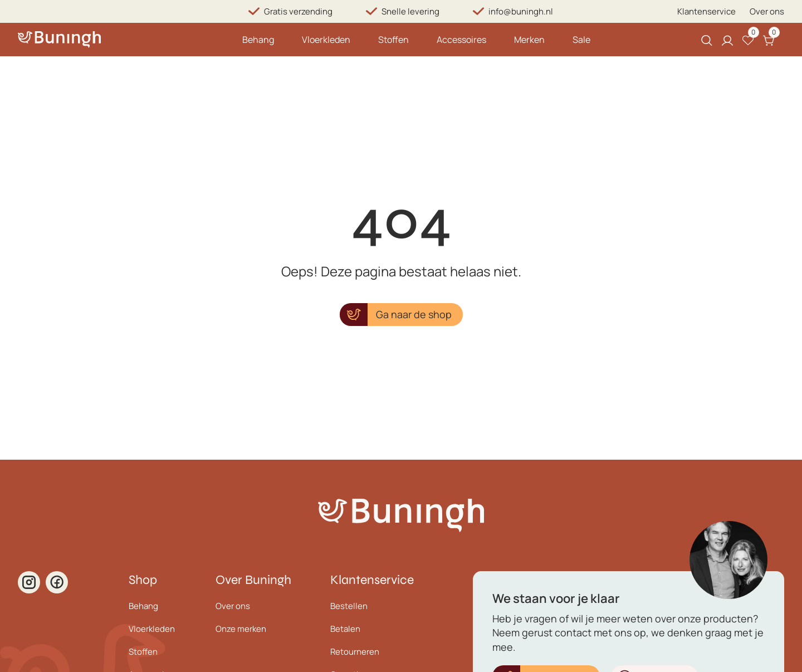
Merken (529, 40)
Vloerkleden (326, 40)
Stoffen (393, 40)
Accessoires (461, 40)
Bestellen (349, 606)
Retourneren (355, 652)
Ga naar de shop (414, 314)
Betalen (345, 629)
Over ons (767, 11)
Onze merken (241, 629)
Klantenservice (706, 11)
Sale (581, 40)
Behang (258, 40)
